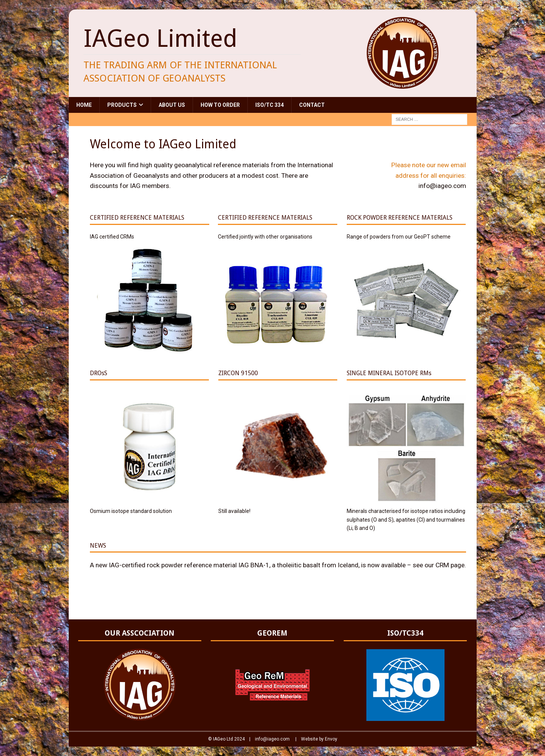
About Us (172, 105)
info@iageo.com (442, 186)
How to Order (220, 105)
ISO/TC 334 (269, 105)
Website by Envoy (319, 739)
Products (122, 105)
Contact (312, 105)
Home (84, 105)
